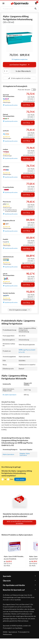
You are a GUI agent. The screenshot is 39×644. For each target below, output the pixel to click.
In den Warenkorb (23, 71)
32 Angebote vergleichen (20, 59)
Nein (12, 479)
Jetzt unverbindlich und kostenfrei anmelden (19, 522)
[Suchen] (35, 9)
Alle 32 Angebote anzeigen (19, 310)
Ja (5, 479)
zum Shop (28, 105)
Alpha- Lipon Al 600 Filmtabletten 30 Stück (14, 556)
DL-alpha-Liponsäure (9, 395)
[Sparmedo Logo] (20, 4)
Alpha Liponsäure (8, 454)
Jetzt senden (20, 479)
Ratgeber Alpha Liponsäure (25, 454)
